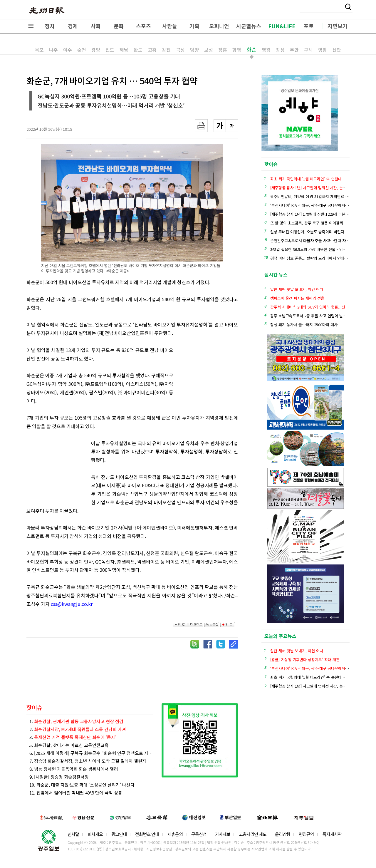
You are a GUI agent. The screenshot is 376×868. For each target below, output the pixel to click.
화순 (251, 49)
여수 (68, 50)
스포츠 (143, 26)
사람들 (170, 26)
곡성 (180, 50)
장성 (280, 50)
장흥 (223, 50)
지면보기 (338, 26)
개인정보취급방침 (159, 849)
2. (78, 729)
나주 (53, 50)
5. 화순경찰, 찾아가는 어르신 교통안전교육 (69, 745)
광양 (96, 50)
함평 (237, 50)
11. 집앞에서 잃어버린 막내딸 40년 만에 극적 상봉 (76, 793)
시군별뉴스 (249, 26)
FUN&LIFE (282, 26)
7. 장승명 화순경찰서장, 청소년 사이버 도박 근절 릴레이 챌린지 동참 (91, 761)
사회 (96, 26)
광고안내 (119, 834)
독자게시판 (332, 834)
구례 (308, 50)
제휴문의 (175, 834)
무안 (294, 50)
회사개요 (95, 834)
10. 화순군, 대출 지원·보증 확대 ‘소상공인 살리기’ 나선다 (82, 785)
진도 (110, 50)
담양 (194, 50)
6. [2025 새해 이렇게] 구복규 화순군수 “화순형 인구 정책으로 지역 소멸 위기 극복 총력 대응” (91, 753)
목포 (39, 50)
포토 (309, 26)
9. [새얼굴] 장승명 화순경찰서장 (59, 777)
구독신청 (199, 834)
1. (76, 721)
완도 (138, 50)
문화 (119, 26)
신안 (337, 50)
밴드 (327, 10)
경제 (73, 26)
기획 (194, 26)
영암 (323, 50)
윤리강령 (283, 834)
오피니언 (219, 26)
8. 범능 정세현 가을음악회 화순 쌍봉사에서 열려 (74, 769)
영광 (266, 50)
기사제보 (223, 834)
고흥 (152, 50)
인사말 (73, 834)
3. (73, 737)
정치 (50, 26)
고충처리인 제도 (253, 834)
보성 (209, 50)
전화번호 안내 (147, 834)
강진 (166, 50)
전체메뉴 (31, 26)
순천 (82, 50)
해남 (124, 50)
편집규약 (306, 834)
